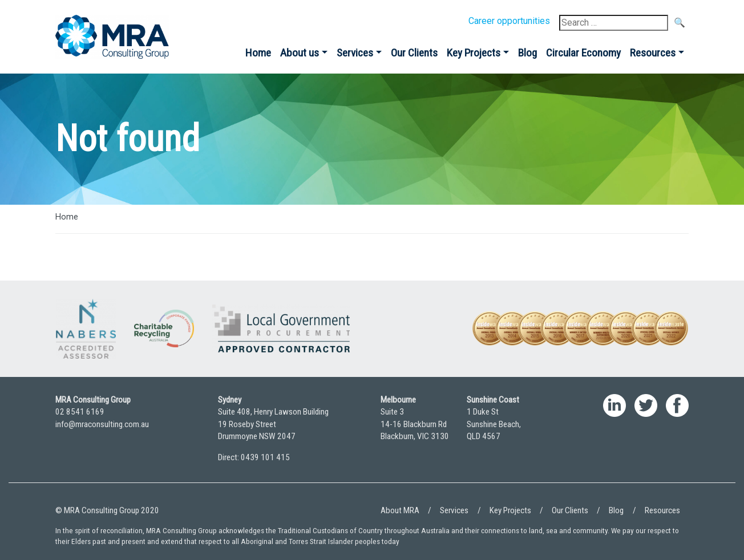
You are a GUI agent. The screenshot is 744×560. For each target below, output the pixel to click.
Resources (653, 53)
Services (355, 53)
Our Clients (414, 53)
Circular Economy (583, 53)
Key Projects (474, 53)
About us (300, 53)
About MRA (400, 510)
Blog (527, 53)
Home (258, 53)
